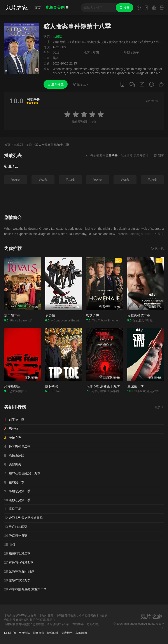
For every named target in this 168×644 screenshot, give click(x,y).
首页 (37, 8)
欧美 (136, 53)
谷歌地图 (81, 633)
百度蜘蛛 (24, 633)
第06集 (152, 180)
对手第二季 (12, 316)
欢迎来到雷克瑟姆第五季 (23, 518)
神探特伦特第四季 (19, 563)
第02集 (43, 180)
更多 (159, 407)
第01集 (16, 180)
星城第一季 (136, 386)
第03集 (70, 180)
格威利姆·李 (77, 42)
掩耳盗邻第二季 (139, 316)
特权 (10, 545)
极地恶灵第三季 (17, 491)
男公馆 (50, 316)
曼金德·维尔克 (119, 42)
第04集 (98, 180)
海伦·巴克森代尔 (142, 42)
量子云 (11, 166)
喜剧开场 (13, 509)
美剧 (29, 145)
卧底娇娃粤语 (16, 536)
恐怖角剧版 (12, 386)
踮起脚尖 (52, 386)
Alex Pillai (59, 47)
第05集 (125, 180)
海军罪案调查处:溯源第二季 (25, 589)
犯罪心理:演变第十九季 (103, 386)
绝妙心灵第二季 (17, 500)
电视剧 (18, 145)
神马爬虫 (38, 633)
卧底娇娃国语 (16, 527)
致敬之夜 (93, 316)
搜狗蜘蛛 (53, 633)
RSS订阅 (10, 633)
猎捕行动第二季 (17, 554)
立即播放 (56, 84)
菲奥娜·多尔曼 (97, 42)
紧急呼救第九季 (17, 580)
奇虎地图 (67, 633)
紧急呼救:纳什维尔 (19, 572)
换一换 (157, 248)
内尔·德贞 (59, 42)
